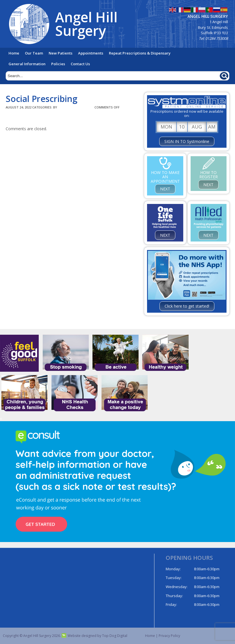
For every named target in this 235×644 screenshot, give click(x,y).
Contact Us (80, 64)
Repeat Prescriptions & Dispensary (140, 53)
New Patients (61, 53)
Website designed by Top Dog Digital (94, 636)
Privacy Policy (169, 636)
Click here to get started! (187, 306)
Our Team (34, 53)
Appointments (91, 53)
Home (14, 53)
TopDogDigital (76, 107)
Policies (58, 64)
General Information (27, 64)
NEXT (165, 189)
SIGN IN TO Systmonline (187, 141)
